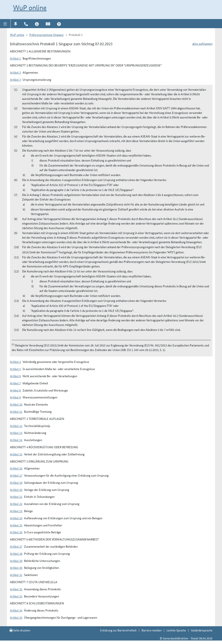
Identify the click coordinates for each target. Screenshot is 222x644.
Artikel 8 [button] (15, 390)
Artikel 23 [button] (16, 511)
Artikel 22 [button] (16, 504)
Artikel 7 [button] (15, 383)
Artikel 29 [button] (16, 561)
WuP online (30, 8)
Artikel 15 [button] (16, 454)
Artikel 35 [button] (16, 617)
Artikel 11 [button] (16, 411)
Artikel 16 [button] (16, 468)
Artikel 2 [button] (15, 72)
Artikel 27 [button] (16, 546)
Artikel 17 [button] (16, 475)
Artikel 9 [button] (15, 397)
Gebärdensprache (202, 630)
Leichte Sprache (176, 630)
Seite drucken (20, 630)
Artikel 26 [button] (16, 532)
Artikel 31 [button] (16, 575)
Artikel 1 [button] (15, 58)
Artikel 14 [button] (16, 440)
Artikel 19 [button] (16, 482)
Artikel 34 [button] (16, 610)
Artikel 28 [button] (16, 553)
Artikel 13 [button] (16, 433)
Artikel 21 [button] (16, 497)
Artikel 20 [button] (16, 490)
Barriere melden (152, 630)
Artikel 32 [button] (16, 589)
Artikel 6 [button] (15, 376)
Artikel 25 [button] (16, 525)
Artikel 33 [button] (16, 596)
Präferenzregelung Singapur (47, 35)
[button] (5, 24)
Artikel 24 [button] (16, 518)
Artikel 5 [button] (15, 369)
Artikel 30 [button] (16, 568)
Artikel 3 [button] (15, 79)
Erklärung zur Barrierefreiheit (118, 630)
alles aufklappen (202, 44)
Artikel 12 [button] (16, 426)
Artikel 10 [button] (16, 404)
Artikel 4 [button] (15, 362)
